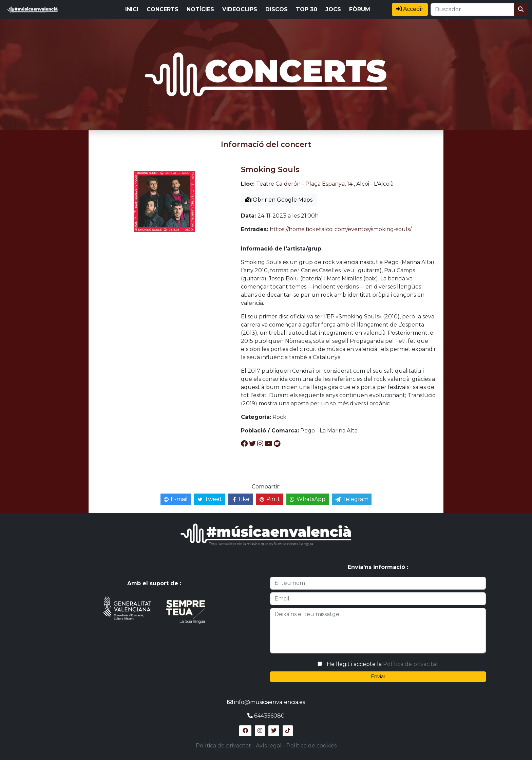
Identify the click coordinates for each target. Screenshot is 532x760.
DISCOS (277, 9)
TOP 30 (307, 9)
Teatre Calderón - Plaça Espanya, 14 (304, 184)
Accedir (410, 9)
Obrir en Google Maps (279, 200)
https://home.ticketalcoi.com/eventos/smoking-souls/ (341, 229)
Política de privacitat (411, 664)
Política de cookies (311, 746)
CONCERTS (163, 9)
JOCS (333, 9)
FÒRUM (360, 9)
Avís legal (269, 746)
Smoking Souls (270, 170)
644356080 (269, 716)
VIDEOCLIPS (240, 9)
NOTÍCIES (200, 9)
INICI (132, 9)
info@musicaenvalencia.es (270, 702)
